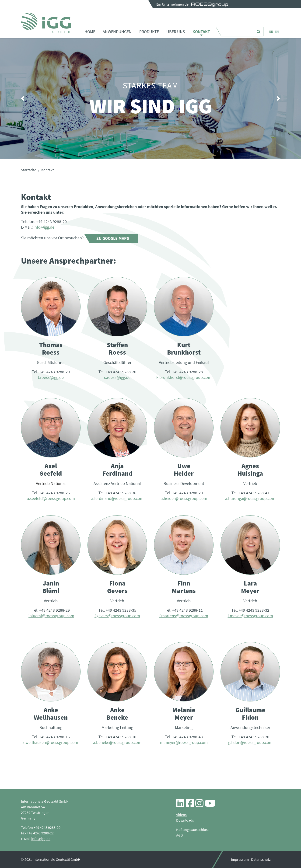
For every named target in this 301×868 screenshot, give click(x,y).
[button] (23, 98)
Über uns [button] (176, 32)
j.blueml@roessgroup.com (51, 616)
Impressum (240, 859)
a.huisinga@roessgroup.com (250, 498)
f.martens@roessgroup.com (184, 616)
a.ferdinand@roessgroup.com (117, 498)
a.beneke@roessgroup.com (117, 742)
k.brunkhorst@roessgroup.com (184, 377)
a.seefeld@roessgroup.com (51, 498)
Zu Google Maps (113, 238)
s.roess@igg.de (117, 377)
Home (90, 32)
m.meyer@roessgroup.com (184, 742)
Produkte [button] (149, 32)
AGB (179, 835)
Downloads (185, 820)
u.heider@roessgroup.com (184, 498)
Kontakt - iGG (46, 23)
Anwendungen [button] (117, 32)
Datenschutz (261, 859)
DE (271, 32)
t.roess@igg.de (51, 377)
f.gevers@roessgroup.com (117, 616)
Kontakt (201, 32)
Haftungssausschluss (193, 830)
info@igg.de (44, 227)
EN (277, 32)
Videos (181, 815)
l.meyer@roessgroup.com (250, 616)
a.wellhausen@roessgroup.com (50, 742)
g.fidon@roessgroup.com (250, 742)
